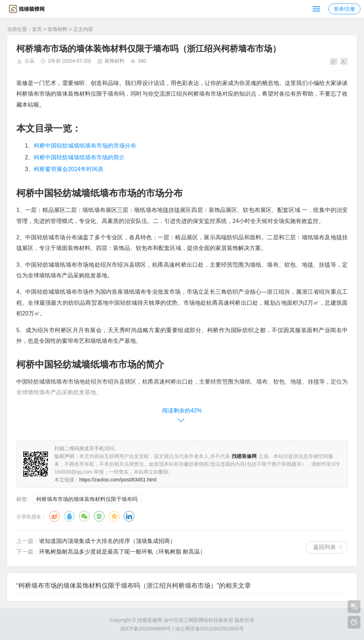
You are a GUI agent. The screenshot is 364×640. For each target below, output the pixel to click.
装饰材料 (58, 29)
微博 (54, 516)
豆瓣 (99, 516)
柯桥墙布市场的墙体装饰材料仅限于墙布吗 (87, 499)
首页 (37, 29)
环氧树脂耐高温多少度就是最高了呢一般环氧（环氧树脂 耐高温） (122, 552)
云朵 (30, 61)
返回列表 (325, 547)
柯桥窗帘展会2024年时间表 (69, 169)
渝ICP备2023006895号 (146, 629)
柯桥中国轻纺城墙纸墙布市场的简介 (79, 157)
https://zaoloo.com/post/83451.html (118, 480)
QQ (69, 516)
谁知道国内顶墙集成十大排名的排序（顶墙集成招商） (107, 541)
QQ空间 (114, 516)
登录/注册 (344, 9)
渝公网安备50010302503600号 (210, 629)
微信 (84, 516)
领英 (129, 516)
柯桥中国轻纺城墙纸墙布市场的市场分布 (85, 146)
